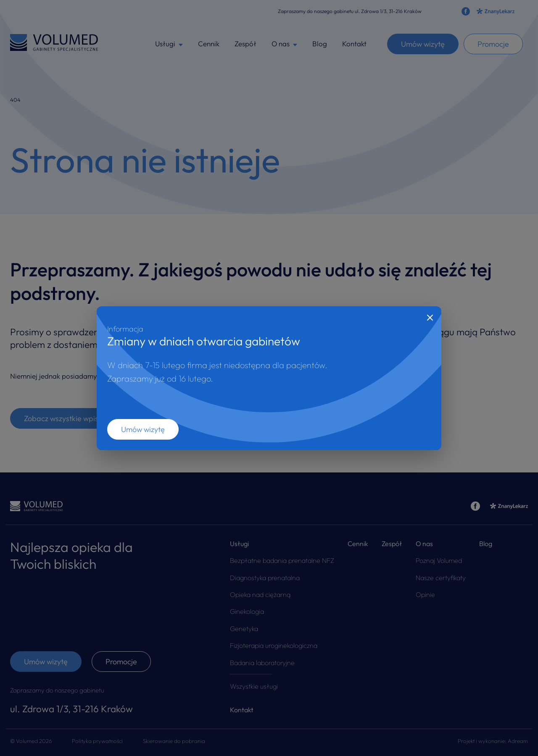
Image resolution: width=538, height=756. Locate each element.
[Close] (430, 318)
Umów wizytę (143, 429)
